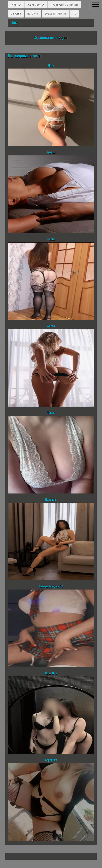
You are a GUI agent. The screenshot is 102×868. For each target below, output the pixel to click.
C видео (16, 13)
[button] (95, 5)
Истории (33, 13)
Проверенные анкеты (65, 4)
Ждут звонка (36, 4)
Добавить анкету (56, 13)
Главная (16, 4)
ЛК (74, 13)
